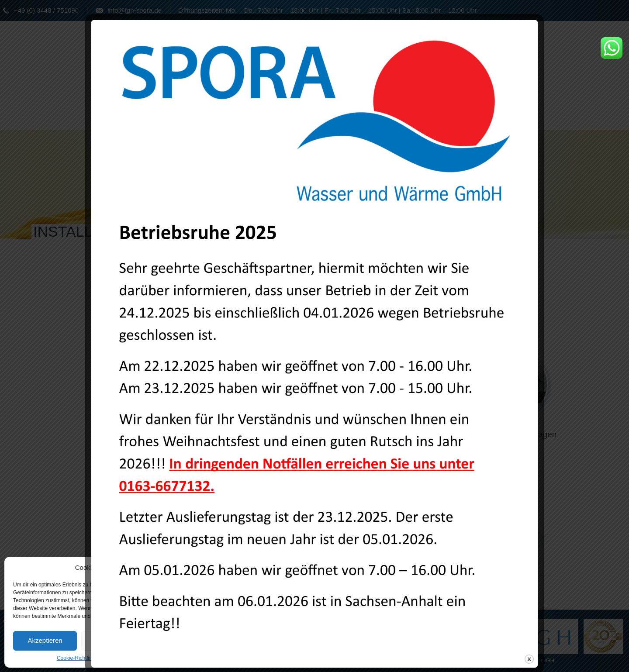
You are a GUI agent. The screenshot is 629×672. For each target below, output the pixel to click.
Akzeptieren (45, 640)
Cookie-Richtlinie (76, 658)
